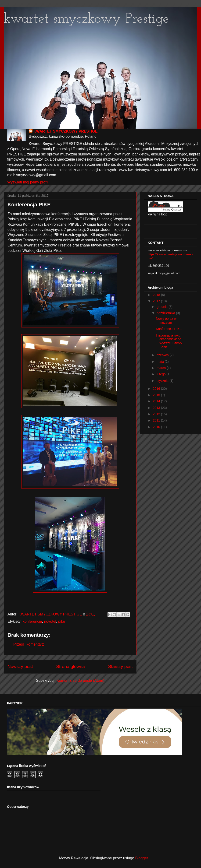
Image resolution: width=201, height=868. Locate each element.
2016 (157, 389)
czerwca (163, 355)
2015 (157, 395)
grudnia (163, 307)
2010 (157, 427)
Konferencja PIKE (169, 329)
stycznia (163, 381)
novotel (50, 621)
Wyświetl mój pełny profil (28, 182)
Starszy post (120, 666)
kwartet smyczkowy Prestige (86, 19)
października (166, 313)
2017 (157, 301)
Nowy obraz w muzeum (166, 321)
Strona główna (70, 666)
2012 (157, 414)
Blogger (141, 858)
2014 (157, 401)
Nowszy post (20, 666)
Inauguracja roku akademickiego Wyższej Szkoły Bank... (169, 341)
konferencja (32, 621)
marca (162, 368)
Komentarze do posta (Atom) (81, 680)
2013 (157, 408)
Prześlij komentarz (29, 644)
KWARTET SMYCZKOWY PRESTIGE (65, 131)
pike (62, 621)
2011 (157, 420)
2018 (157, 295)
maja (161, 362)
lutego (162, 374)
